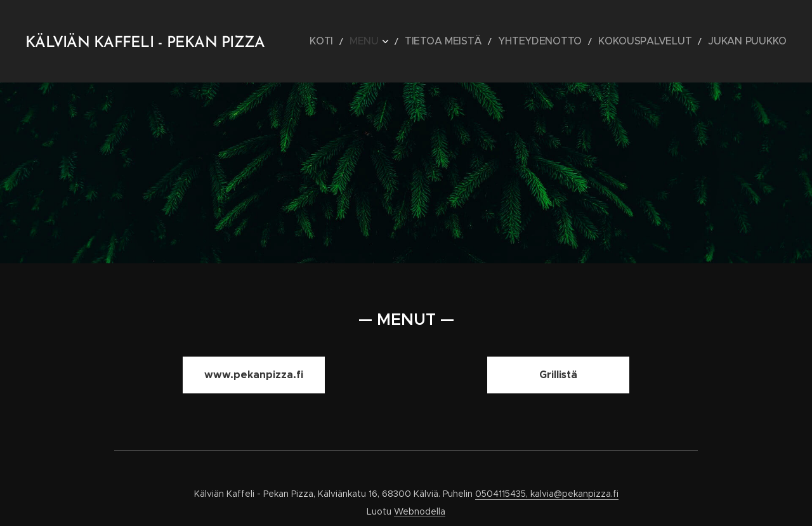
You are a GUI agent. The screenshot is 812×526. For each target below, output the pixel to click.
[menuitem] (387, 41)
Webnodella (420, 511)
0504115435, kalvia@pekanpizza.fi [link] (547, 494)
